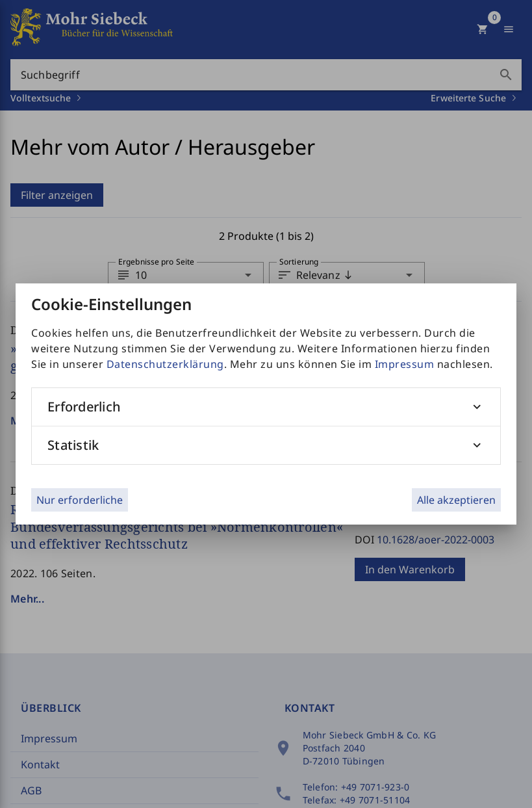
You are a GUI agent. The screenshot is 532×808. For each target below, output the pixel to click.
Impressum (405, 364)
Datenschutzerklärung (165, 364)
